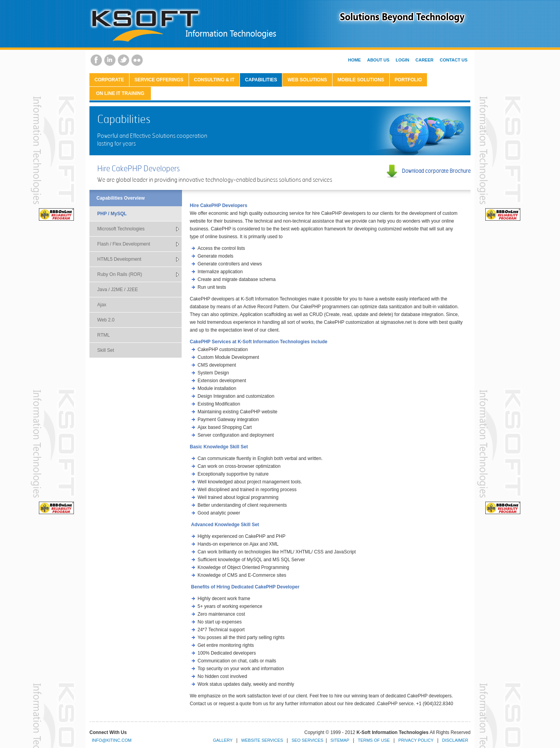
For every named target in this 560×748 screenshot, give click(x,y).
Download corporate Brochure (436, 171)
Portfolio (408, 80)
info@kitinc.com (112, 740)
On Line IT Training (120, 93)
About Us (378, 60)
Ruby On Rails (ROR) (120, 274)
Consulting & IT (214, 80)
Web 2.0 (106, 320)
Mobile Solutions (361, 80)
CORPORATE (109, 80)
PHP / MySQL (112, 214)
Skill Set (106, 350)
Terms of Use (374, 740)
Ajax (102, 305)
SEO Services (308, 740)
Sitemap (340, 740)
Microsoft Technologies (121, 229)
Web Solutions (307, 80)
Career (424, 60)
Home (354, 60)
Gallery (223, 740)
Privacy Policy (416, 740)
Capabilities (261, 80)
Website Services (262, 740)
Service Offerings (159, 80)
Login (402, 60)
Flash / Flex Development (124, 244)
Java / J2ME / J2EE (118, 290)
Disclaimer (455, 740)
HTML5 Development (119, 259)
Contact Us (454, 60)
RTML (103, 335)
